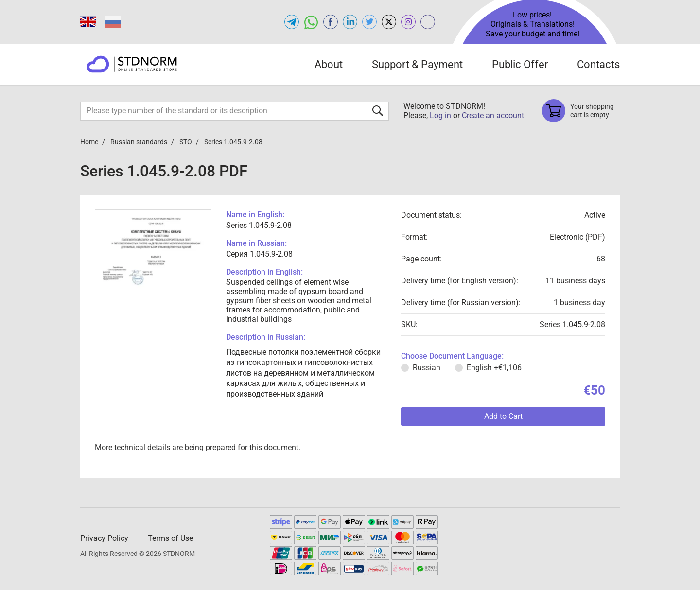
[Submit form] (378, 111)
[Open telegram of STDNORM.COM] (292, 22)
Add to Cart (503, 416)
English (494, 368)
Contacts (598, 64)
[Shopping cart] (581, 111)
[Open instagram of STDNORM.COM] (408, 22)
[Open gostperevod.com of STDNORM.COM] (428, 22)
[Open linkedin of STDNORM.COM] (350, 22)
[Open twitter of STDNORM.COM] (369, 22)
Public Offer (520, 64)
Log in (440, 115)
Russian (427, 368)
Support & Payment (417, 64)
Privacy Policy (104, 538)
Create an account (493, 115)
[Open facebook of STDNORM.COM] (331, 22)
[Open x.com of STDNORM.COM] (389, 22)
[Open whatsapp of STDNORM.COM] (311, 22)
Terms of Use (170, 538)
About (329, 64)
